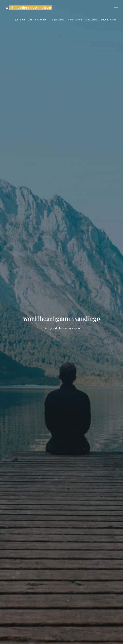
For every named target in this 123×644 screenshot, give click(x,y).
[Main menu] (115, 8)
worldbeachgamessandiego (28, 8)
